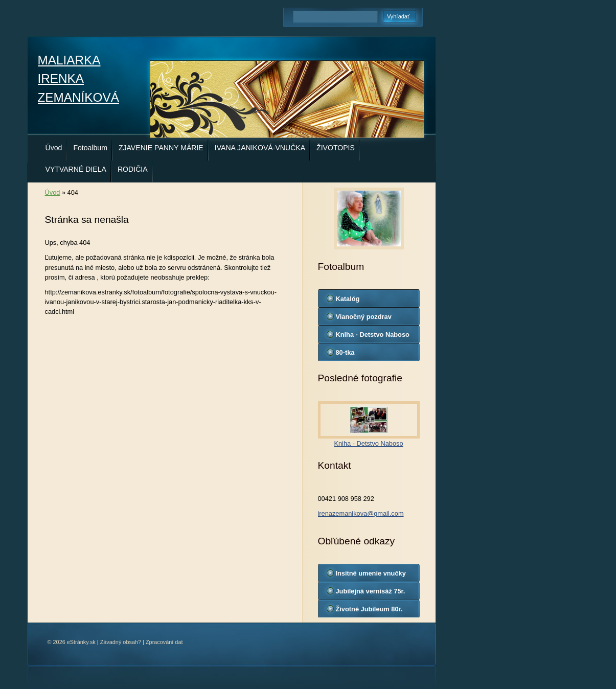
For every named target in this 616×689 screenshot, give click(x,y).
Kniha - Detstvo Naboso (373, 335)
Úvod (54, 148)
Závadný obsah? (121, 642)
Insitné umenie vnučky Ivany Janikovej (371, 576)
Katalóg (348, 299)
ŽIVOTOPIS (336, 148)
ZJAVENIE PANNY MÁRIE (161, 148)
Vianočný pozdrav (364, 317)
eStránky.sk (81, 642)
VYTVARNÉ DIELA (76, 169)
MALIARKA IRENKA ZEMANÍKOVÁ (78, 79)
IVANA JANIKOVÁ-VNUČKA (260, 148)
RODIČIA (133, 169)
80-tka (345, 352)
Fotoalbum (90, 148)
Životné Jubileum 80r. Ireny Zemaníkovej (369, 611)
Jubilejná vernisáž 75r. (371, 591)
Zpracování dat (164, 642)
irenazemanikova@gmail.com (361, 513)
